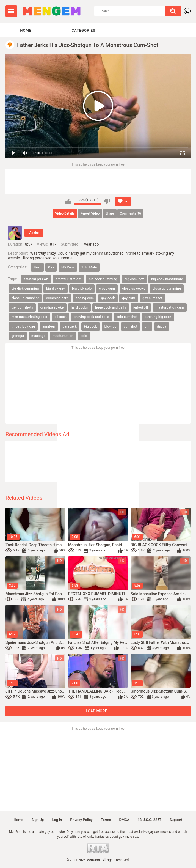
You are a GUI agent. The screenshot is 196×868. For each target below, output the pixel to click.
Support (176, 820)
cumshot (130, 326)
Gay (51, 267)
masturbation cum (170, 307)
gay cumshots (22, 307)
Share (110, 213)
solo (84, 336)
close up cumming (167, 289)
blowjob (111, 326)
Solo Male (89, 267)
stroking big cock (158, 317)
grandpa (18, 336)
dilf (147, 326)
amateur (49, 326)
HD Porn (68, 267)
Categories (84, 30)
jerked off (141, 307)
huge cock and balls (111, 307)
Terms (106, 820)
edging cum (85, 298)
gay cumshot (152, 298)
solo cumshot (127, 317)
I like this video (68, 202)
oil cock (60, 317)
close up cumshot (25, 298)
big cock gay (134, 279)
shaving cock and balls (92, 317)
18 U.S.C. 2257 (150, 820)
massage (38, 336)
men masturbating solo (29, 317)
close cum (107, 289)
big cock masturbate (167, 279)
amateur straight (69, 279)
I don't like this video (107, 202)
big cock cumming (103, 279)
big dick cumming (25, 289)
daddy (162, 326)
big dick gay (56, 289)
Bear (37, 267)
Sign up (38, 820)
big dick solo (82, 289)
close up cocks (134, 289)
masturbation (63, 336)
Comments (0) (130, 213)
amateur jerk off (36, 279)
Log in (57, 820)
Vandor (34, 233)
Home (26, 30)
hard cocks (79, 307)
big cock (91, 326)
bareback (70, 326)
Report (90, 213)
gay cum (129, 298)
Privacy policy (81, 820)
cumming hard (57, 298)
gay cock (108, 298)
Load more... (98, 711)
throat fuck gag (23, 326)
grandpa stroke (52, 307)
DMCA (124, 820)
